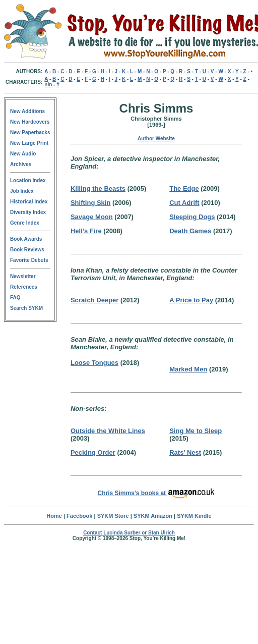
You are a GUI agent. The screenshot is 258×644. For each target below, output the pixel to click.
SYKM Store (113, 516)
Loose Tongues (94, 363)
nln (48, 85)
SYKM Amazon (153, 516)
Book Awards (26, 239)
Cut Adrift (184, 203)
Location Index (28, 180)
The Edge (184, 189)
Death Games (190, 231)
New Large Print (29, 143)
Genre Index (25, 223)
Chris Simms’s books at (156, 493)
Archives (21, 164)
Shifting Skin (90, 203)
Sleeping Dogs (192, 217)
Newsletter (23, 276)
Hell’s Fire (86, 231)
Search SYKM (26, 308)
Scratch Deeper (94, 300)
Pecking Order (93, 452)
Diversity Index (28, 212)
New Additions (27, 111)
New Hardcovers (30, 122)
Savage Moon (92, 217)
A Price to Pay (191, 300)
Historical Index (29, 202)
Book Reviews (27, 250)
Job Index (22, 191)
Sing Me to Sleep (196, 431)
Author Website (156, 139)
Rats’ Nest (185, 452)
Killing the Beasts (98, 189)
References (24, 287)
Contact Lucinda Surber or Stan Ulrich (129, 533)
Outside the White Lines (108, 431)
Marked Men (188, 369)
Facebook (79, 516)
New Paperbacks (30, 132)
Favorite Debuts (29, 260)
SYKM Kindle (194, 516)
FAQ (15, 298)
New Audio (23, 154)
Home (54, 516)
